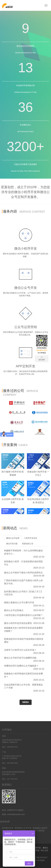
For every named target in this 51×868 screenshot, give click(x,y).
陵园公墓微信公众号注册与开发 (19, 602)
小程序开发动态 (31, 538)
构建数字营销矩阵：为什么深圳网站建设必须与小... (23, 552)
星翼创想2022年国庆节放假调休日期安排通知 (24, 641)
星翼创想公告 (28, 544)
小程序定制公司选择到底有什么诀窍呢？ (23, 615)
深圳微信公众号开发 (23, 828)
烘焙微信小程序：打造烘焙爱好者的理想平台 (23, 563)
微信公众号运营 (13, 538)
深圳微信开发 (8, 828)
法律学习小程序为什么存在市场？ (20, 650)
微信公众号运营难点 (14, 610)
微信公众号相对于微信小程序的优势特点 (23, 573)
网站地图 (44, 850)
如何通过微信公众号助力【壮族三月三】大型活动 (23, 593)
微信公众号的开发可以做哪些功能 (20, 658)
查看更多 (26, 702)
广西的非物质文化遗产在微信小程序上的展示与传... (23, 582)
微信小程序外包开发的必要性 (18, 623)
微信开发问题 (12, 544)
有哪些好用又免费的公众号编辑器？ (21, 666)
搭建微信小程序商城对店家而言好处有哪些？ (23, 675)
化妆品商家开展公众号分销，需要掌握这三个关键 (23, 686)
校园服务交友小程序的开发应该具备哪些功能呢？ (23, 629)
